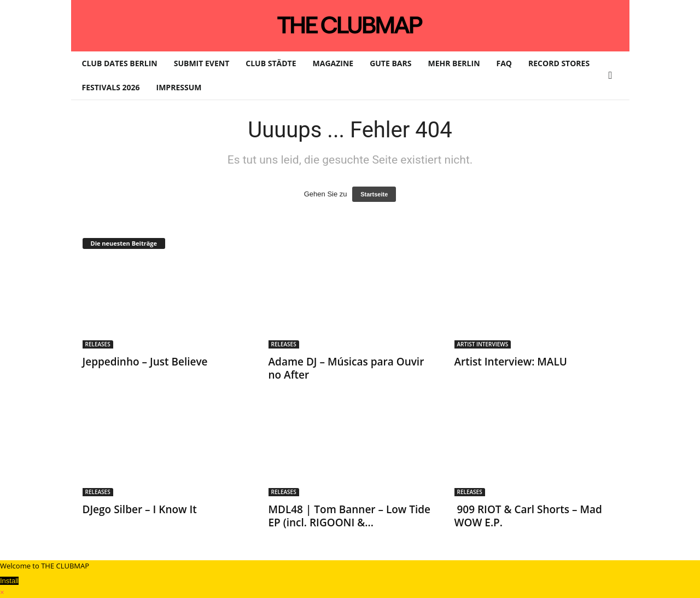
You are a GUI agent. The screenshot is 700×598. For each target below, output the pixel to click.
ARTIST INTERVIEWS (483, 344)
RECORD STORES (559, 63)
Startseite (374, 194)
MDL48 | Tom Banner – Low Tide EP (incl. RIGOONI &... (350, 516)
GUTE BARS (390, 63)
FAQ (504, 63)
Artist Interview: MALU (511, 362)
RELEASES (98, 344)
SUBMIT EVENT (202, 63)
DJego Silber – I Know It (140, 509)
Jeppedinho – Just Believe (145, 362)
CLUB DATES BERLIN (120, 63)
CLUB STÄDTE (271, 63)
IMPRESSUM (179, 87)
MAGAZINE (333, 63)
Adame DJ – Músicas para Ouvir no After (346, 368)
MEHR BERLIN (454, 63)
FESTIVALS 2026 (111, 87)
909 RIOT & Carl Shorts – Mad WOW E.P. (528, 516)
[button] (613, 76)
